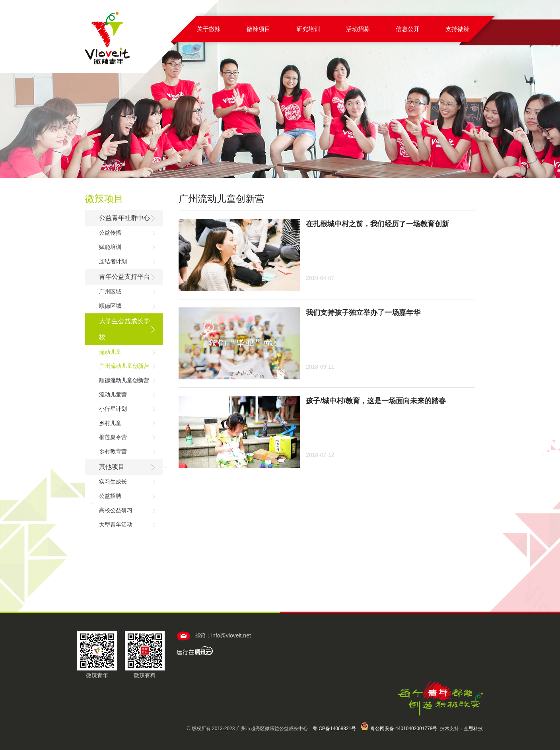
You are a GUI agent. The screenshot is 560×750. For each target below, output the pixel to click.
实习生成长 (113, 482)
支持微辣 (457, 29)
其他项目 (112, 467)
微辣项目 (259, 29)
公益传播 (110, 233)
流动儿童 (110, 352)
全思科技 (473, 729)
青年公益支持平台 (124, 277)
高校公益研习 (116, 510)
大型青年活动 (116, 525)
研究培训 (308, 29)
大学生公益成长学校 (124, 329)
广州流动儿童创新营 (124, 366)
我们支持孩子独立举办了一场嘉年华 (363, 313)
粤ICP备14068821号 (334, 729)
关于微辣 (209, 29)
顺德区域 (110, 306)
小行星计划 (113, 409)
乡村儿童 (110, 423)
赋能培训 (110, 247)
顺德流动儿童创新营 (124, 380)
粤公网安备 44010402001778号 (399, 729)
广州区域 (110, 291)
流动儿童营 (113, 394)
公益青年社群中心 (124, 218)
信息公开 (408, 29)
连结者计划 (113, 261)
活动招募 (358, 29)
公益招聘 (110, 496)
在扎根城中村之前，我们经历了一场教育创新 (377, 224)
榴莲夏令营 (113, 437)
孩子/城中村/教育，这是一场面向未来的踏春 (376, 401)
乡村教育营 (113, 451)
